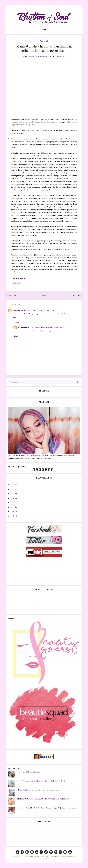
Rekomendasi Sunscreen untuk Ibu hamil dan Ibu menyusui (38, 790)
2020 (13, 512)
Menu (44, 30)
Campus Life (44, 41)
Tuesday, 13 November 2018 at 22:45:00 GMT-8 (49, 327)
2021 (13, 507)
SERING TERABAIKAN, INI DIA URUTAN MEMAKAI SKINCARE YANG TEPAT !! (43, 799)
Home (44, 295)
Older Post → (77, 295)
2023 (13, 498)
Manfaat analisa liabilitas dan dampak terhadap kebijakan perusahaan (44, 48)
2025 (13, 489)
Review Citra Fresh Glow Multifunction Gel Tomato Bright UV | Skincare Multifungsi (46, 808)
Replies (18, 323)
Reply (15, 318)
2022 (13, 503)
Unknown (17, 310)
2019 (13, 516)
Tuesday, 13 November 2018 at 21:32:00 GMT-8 (37, 310)
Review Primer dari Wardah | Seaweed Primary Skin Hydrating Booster (41, 781)
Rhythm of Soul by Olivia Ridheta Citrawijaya (35, 857)
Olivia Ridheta (24, 327)
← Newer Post (11, 295)
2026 (13, 485)
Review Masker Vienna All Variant (28, 772)
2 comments (60, 57)
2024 (13, 494)
